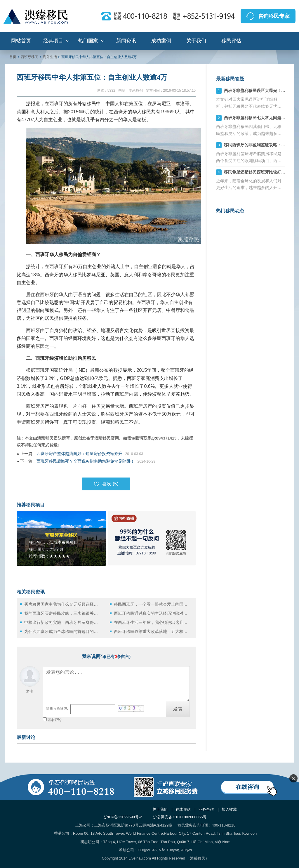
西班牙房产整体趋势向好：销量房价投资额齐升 (79, 454)
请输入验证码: (57, 709)
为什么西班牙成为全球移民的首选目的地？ (63, 631)
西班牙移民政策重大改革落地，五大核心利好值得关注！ (152, 631)
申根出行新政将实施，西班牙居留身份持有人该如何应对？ (63, 622)
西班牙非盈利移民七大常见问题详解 (257, 118)
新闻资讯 (126, 41)
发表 (178, 709)
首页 (13, 57)
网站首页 (21, 41)
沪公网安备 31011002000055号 (180, 817)
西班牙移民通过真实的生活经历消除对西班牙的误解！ (152, 613)
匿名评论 (55, 720)
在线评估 (183, 809)
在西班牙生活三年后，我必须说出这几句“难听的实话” (152, 622)
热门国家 (88, 41)
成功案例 (161, 41)
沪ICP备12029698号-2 (123, 817)
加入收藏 (229, 809)
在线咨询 (247, 787)
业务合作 (206, 809)
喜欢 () (106, 484)
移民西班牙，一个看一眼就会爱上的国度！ (152, 604)
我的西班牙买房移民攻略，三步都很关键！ (63, 613)
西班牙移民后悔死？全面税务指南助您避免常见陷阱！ (86, 461)
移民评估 (231, 41)
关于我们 (196, 41)
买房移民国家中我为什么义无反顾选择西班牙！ (63, 604)
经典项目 (53, 41)
